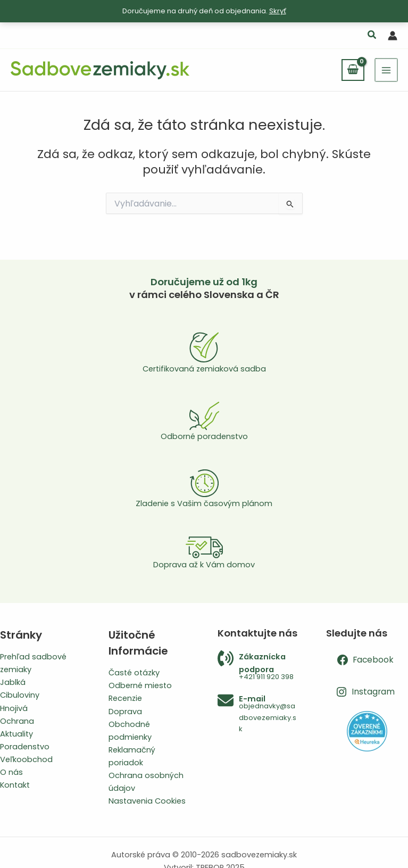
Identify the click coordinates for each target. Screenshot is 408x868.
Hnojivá (14, 708)
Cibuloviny (20, 695)
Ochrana (17, 721)
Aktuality (16, 734)
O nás (11, 772)
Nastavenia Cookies (147, 801)
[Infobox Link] (259, 667)
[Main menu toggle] (387, 70)
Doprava (125, 712)
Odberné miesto (140, 685)
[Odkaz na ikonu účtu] (393, 36)
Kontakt (15, 785)
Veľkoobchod (26, 759)
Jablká (13, 682)
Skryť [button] (278, 11)
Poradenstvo (25, 747)
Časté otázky (134, 673)
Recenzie (125, 698)
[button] (372, 36)
